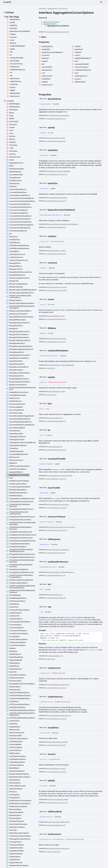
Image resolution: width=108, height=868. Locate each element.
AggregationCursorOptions (57, 9)
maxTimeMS (65, 505)
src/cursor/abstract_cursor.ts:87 (56, 479)
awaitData (67, 171)
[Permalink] (63, 99)
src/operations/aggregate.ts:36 (56, 598)
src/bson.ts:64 (50, 368)
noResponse (65, 550)
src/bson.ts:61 (50, 659)
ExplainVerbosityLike (57, 382)
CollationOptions (57, 242)
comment (64, 287)
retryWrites (64, 742)
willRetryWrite (65, 822)
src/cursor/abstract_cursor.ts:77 (56, 201)
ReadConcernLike (59, 673)
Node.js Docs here (78, 620)
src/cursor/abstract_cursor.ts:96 (56, 290)
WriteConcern (58, 839)
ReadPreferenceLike (63, 702)
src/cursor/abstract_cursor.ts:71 (56, 772)
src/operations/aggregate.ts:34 (56, 450)
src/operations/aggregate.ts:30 (56, 254)
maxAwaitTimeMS (66, 476)
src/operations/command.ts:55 (56, 342)
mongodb (7, 2)
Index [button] (42, 37)
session (63, 769)
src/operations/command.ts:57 (56, 553)
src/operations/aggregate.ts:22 (56, 227)
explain (63, 392)
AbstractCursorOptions (52, 22)
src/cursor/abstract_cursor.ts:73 (56, 688)
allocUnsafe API (45, 620)
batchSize (64, 198)
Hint (48, 409)
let (61, 447)
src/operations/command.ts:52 (56, 745)
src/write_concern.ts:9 (53, 852)
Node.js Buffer (71, 618)
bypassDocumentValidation (69, 224)
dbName (63, 339)
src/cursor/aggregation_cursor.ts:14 (57, 32)
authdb (63, 138)
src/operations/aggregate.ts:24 (56, 319)
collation (63, 251)
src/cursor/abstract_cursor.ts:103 (57, 803)
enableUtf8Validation (67, 365)
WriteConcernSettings (75, 839)
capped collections (73, 794)
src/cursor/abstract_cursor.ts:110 (57, 174)
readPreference (66, 716)
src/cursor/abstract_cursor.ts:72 (56, 719)
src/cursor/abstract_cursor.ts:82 (56, 508)
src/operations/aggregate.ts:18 (56, 119)
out (62, 595)
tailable (66, 799)
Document (51, 305)
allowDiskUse (65, 115)
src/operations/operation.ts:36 (56, 575)
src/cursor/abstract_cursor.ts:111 (57, 530)
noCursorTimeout (69, 527)
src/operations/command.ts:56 (56, 141)
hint (62, 418)
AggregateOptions (50, 24)
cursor (63, 316)
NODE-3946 (61, 650)
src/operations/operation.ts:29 (56, 825)
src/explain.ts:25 (51, 395)
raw (62, 656)
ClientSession (54, 759)
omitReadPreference (67, 572)
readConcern (65, 685)
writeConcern (65, 848)
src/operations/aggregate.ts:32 (56, 421)
